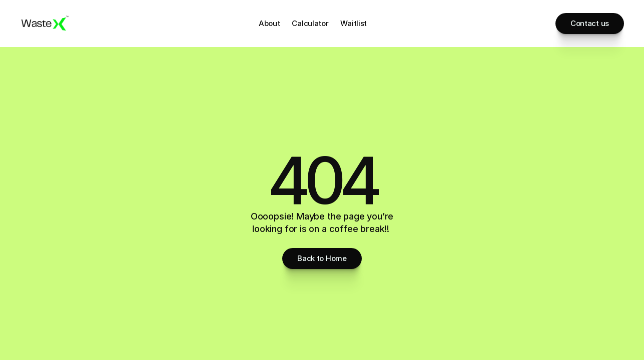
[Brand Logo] (45, 23)
